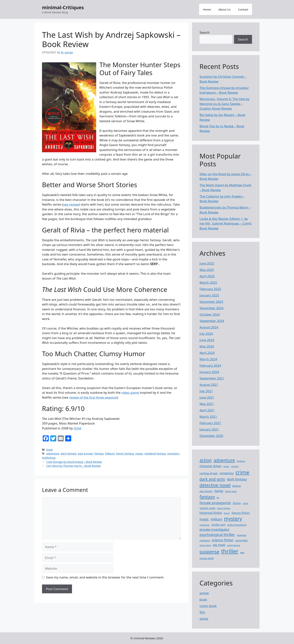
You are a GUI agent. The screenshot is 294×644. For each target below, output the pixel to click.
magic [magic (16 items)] (204, 519)
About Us (225, 9)
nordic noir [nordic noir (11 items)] (218, 525)
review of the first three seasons (93, 397)
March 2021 (208, 417)
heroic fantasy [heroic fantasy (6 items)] (224, 508)
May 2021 (207, 404)
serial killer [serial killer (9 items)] (241, 540)
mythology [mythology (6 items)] (204, 525)
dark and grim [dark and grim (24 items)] (212, 479)
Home (207, 9)
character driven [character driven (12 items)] (211, 466)
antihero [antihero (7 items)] (241, 461)
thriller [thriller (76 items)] (230, 551)
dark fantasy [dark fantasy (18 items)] (237, 479)
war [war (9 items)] (242, 552)
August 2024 (209, 327)
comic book (208, 606)
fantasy (99, 454)
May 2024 (207, 346)
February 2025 (210, 289)
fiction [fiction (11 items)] (237, 503)
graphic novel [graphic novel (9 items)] (207, 508)
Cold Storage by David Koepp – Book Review (74, 462)
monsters (173, 454)
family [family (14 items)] (219, 491)
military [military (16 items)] (216, 519)
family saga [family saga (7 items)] (231, 491)
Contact (243, 9)
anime (204, 593)
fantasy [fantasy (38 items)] (207, 497)
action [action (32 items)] (206, 460)
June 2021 (207, 397)
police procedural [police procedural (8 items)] (237, 525)
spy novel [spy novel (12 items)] (219, 545)
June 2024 (207, 340)
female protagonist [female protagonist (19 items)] (215, 503)
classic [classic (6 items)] (226, 466)
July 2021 (206, 391)
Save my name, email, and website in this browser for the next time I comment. (105, 577)
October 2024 (210, 314)
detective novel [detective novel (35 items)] (215, 485)
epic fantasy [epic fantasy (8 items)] (206, 491)
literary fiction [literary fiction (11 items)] (241, 513)
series (204, 619)
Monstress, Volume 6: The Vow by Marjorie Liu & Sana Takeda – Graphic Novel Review (224, 104)
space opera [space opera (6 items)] (205, 545)
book (49, 450)
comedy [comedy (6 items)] (235, 466)
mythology (49, 458)
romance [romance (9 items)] (205, 540)
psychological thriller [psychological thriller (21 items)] (217, 535)
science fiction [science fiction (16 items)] (223, 540)
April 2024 (207, 353)
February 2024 (210, 365)
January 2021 (209, 429)
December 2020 (211, 436)
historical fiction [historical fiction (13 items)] (211, 513)
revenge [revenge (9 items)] (242, 535)
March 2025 (208, 282)
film (202, 612)
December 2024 (211, 302)
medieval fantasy (155, 454)
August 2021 (209, 385)
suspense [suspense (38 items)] (209, 552)
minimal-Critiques (63, 7)
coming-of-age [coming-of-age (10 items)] (208, 473)
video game (130, 393)
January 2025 (209, 295)
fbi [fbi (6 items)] (218, 498)
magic (139, 454)
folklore (110, 454)
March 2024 (208, 359)
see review (71, 204)
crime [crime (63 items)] (242, 472)
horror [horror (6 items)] (227, 513)
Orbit (78, 428)
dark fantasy (69, 454)
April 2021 (207, 410)
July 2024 (206, 334)
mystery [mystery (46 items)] (233, 519)
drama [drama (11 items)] (237, 486)
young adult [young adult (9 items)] (207, 558)
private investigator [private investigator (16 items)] (214, 529)
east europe (85, 454)
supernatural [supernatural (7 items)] (234, 545)
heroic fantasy (125, 454)
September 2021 (212, 378)
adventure (53, 454)
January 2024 (209, 372)
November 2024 (211, 308)
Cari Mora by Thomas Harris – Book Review (73, 466)
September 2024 (212, 321)
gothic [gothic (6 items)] (246, 503)
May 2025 (207, 270)
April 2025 (207, 276)
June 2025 (207, 263)
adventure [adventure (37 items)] (224, 460)
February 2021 (210, 423)
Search (205, 32)
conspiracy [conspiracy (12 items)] (227, 473)
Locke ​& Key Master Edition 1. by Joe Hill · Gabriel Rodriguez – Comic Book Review (226, 223)
